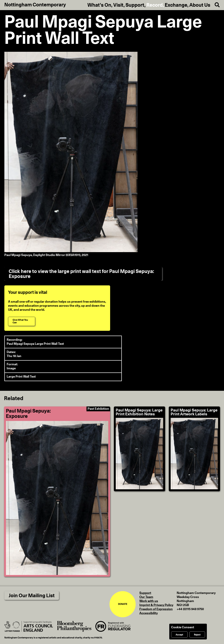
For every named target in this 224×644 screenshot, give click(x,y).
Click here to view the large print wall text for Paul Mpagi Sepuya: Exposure (81, 274)
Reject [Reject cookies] (197, 635)
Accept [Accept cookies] (179, 635)
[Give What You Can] (22, 321)
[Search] (215, 5)
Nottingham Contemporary (35, 5)
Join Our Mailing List (32, 596)
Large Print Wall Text (21, 377)
